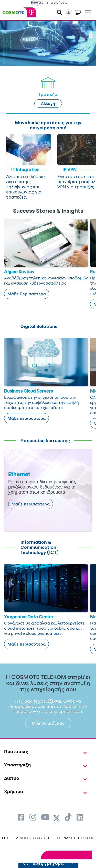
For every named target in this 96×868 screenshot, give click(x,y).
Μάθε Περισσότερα (27, 294)
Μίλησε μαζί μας (48, 723)
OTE (6, 838)
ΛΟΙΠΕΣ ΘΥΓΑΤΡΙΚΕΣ (33, 838)
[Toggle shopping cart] (78, 12)
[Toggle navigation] (88, 12)
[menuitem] (21, 817)
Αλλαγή (48, 103)
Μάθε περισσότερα (26, 418)
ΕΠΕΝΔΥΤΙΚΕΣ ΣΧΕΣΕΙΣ (75, 838)
